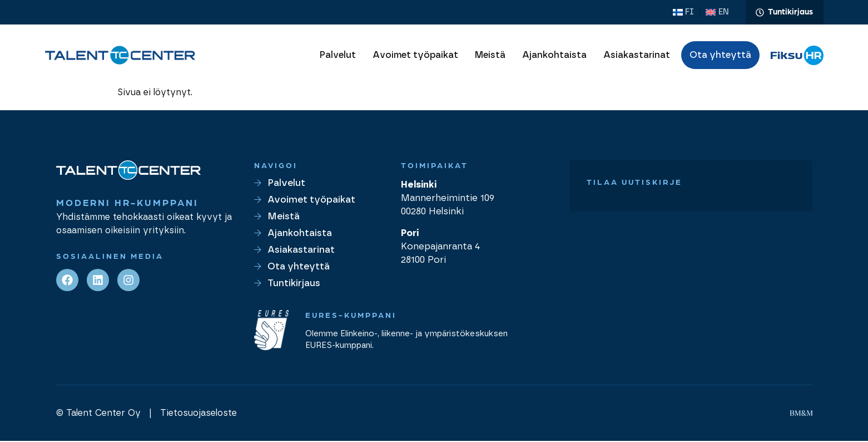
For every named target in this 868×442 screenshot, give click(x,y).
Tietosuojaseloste (199, 414)
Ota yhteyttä (720, 56)
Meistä (490, 56)
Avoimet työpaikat (415, 56)
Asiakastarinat (637, 56)
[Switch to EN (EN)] (719, 13)
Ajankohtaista (554, 56)
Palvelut (338, 56)
